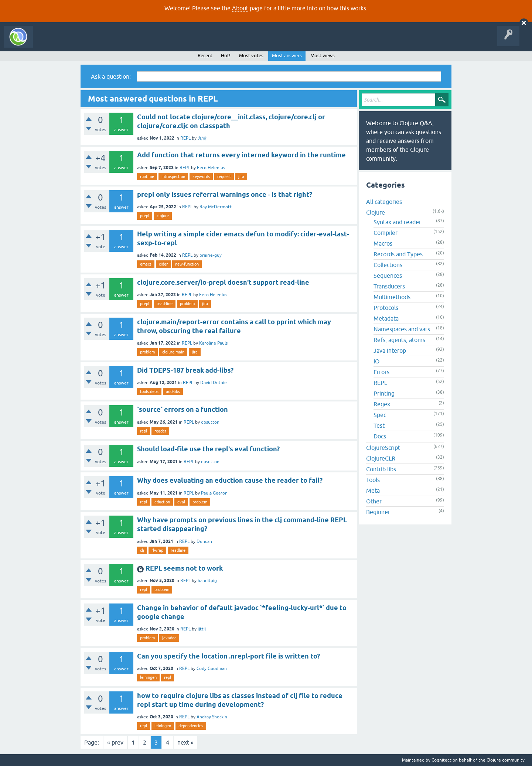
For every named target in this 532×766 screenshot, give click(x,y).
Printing (384, 393)
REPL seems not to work (184, 568)
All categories (384, 202)
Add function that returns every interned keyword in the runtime (241, 155)
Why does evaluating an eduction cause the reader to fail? (230, 480)
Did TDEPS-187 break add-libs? (185, 370)
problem (187, 304)
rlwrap (157, 550)
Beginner (378, 512)
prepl (145, 216)
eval (181, 502)
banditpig (207, 581)
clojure (163, 216)
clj (142, 550)
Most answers (287, 56)
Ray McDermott (216, 207)
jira (241, 177)
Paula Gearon (214, 493)
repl (144, 431)
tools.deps (149, 391)
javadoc (169, 638)
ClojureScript (383, 448)
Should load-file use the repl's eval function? (208, 449)
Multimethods (392, 297)
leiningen (148, 677)
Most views (323, 56)
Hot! (226, 56)
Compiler (386, 233)
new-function (187, 264)
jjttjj (202, 629)
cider (163, 264)
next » (185, 742)
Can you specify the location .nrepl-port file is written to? (229, 656)
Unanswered (110, 42)
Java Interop (390, 350)
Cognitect (441, 760)
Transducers (389, 286)
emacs (146, 264)
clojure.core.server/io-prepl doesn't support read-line (223, 282)
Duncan (204, 541)
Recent (205, 56)
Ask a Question (169, 42)
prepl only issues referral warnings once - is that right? (225, 194)
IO (376, 361)
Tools (373, 480)
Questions (79, 42)
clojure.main (173, 352)
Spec (380, 415)
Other (374, 501)
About (240, 8)
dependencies (191, 726)
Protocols (386, 308)
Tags (138, 42)
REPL (185, 138)
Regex (382, 404)
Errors (381, 372)
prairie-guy (211, 255)
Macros (383, 243)
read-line (165, 304)
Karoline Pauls (213, 343)
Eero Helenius (211, 168)
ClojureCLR (381, 458)
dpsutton (210, 422)
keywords (201, 177)
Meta (373, 490)
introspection (173, 177)
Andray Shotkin (212, 717)
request (224, 177)
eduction (162, 502)
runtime (147, 177)
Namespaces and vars (402, 329)
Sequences (388, 276)
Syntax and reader (397, 222)
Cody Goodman (212, 668)
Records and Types (398, 254)
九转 (202, 138)
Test (379, 425)
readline (178, 550)
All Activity (50, 42)
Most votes (251, 56)
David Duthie (214, 383)
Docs (380, 436)
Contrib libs (381, 469)
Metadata (386, 318)
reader (160, 431)
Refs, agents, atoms (399, 340)
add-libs (173, 391)
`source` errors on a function (183, 409)
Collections (388, 265)
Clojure (376, 212)
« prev (115, 742)
